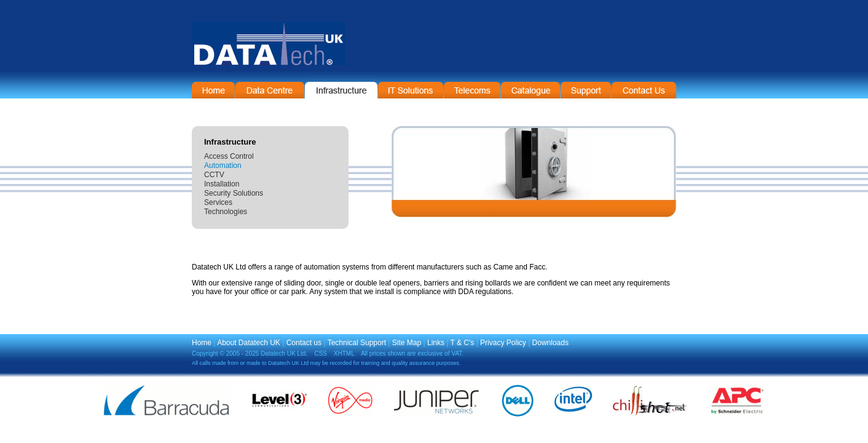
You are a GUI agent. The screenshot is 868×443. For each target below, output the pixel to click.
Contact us (304, 343)
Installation (222, 184)
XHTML (344, 353)
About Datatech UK (249, 343)
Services (218, 202)
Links (436, 343)
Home (213, 90)
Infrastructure (341, 90)
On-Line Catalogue (531, 90)
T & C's (463, 343)
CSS (321, 353)
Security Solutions (234, 193)
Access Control (229, 156)
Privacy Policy (503, 343)
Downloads (550, 343)
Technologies (226, 212)
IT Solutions (411, 90)
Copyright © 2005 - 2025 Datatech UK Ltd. (250, 353)
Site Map (407, 343)
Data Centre (270, 90)
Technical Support (357, 343)
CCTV (214, 175)
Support (586, 90)
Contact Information (644, 90)
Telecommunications (472, 90)
